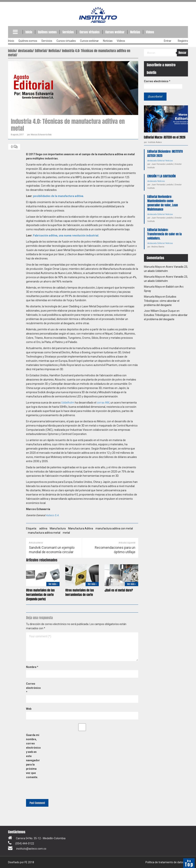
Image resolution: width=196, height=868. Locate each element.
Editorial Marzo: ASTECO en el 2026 (165, 137)
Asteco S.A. (53, 515)
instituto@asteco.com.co (31, 849)
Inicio (29, 32)
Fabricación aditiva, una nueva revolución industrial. (66, 235)
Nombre (32, 667)
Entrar (168, 41)
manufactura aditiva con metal (114, 528)
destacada (152, 160)
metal (66, 533)
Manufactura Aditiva (81, 528)
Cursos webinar (115, 32)
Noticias (135, 32)
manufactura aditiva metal (44, 533)
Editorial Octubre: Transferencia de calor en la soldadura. (165, 234)
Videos (150, 32)
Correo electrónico (33, 688)
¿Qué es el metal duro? (119, 590)
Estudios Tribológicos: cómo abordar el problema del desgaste (162, 301)
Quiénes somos (47, 32)
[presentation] (52, 789)
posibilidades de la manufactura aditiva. (59, 196)
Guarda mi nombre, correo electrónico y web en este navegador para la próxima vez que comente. (33, 756)
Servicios (68, 32)
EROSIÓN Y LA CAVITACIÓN (162, 176)
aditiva (43, 528)
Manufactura (58, 528)
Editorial (161, 160)
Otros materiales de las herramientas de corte (80, 592)
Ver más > (53, 584)
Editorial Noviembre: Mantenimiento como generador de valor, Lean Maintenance (163, 203)
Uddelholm (68, 403)
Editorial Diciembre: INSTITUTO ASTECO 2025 (165, 153)
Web (29, 709)
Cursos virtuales (89, 32)
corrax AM (103, 403)
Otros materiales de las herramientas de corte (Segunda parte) (40, 595)
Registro (183, 41)
